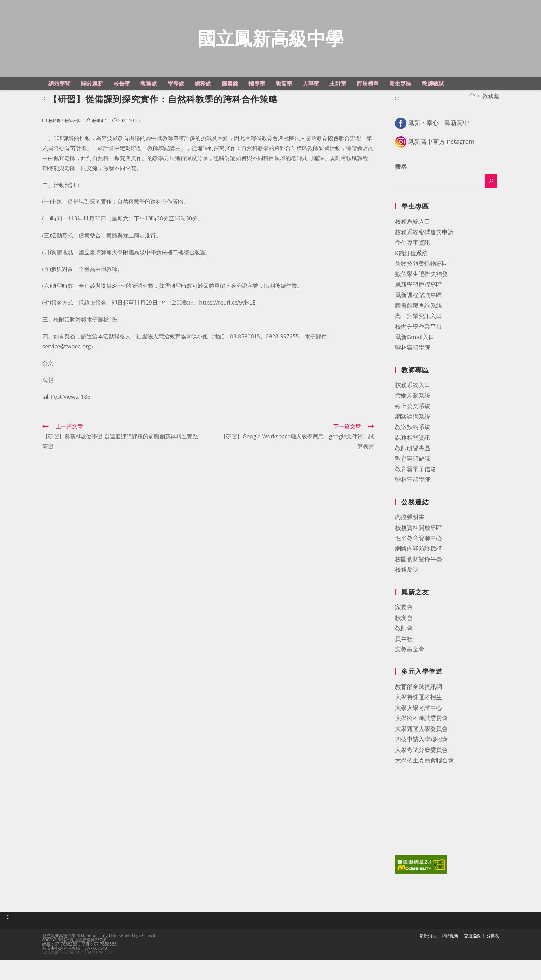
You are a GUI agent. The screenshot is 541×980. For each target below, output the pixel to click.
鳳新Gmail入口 (415, 361)
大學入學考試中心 (419, 732)
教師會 (404, 652)
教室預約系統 (413, 451)
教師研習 (72, 145)
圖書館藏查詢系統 (419, 330)
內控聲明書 (410, 541)
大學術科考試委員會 (421, 742)
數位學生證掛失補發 (421, 298)
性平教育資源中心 (419, 562)
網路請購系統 (413, 441)
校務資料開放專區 (419, 552)
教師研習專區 (413, 472)
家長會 (404, 631)
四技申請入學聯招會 (421, 763)
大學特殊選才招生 (419, 721)
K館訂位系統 (411, 277)
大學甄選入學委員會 (421, 753)
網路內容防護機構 (419, 572)
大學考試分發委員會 (421, 774)
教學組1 (100, 145)
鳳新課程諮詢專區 (419, 319)
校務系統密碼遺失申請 (424, 256)
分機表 (493, 956)
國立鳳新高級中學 (270, 50)
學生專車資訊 (413, 266)
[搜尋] (491, 205)
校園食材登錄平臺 (419, 583)
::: (40, 106)
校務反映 (407, 593)
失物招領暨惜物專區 (421, 288)
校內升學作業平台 (419, 350)
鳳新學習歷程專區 (419, 309)
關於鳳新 (450, 956)
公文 (48, 387)
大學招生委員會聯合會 (424, 784)
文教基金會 (410, 673)
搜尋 (401, 191)
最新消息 (428, 956)
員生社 (404, 662)
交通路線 (472, 956)
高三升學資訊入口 (419, 340)
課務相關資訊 (413, 461)
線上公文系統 (413, 430)
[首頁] (472, 120)
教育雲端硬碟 (413, 482)
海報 (48, 404)
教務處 (55, 145)
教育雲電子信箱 (416, 493)
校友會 (404, 642)
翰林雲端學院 (413, 371)
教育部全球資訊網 (419, 711)
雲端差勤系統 (413, 420)
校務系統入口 (413, 245)
